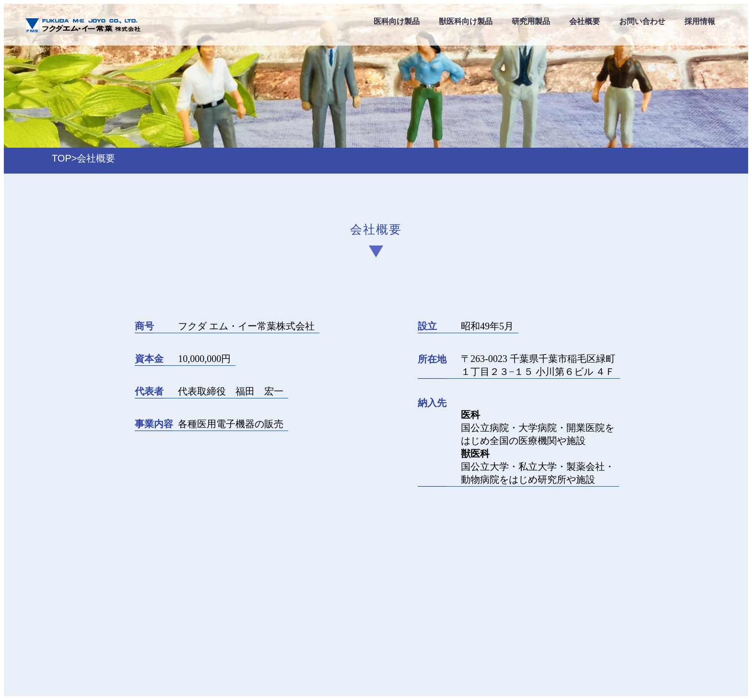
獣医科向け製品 (466, 21)
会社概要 (585, 21)
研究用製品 (531, 21)
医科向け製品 (397, 21)
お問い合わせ (642, 21)
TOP (62, 158)
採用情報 (700, 21)
